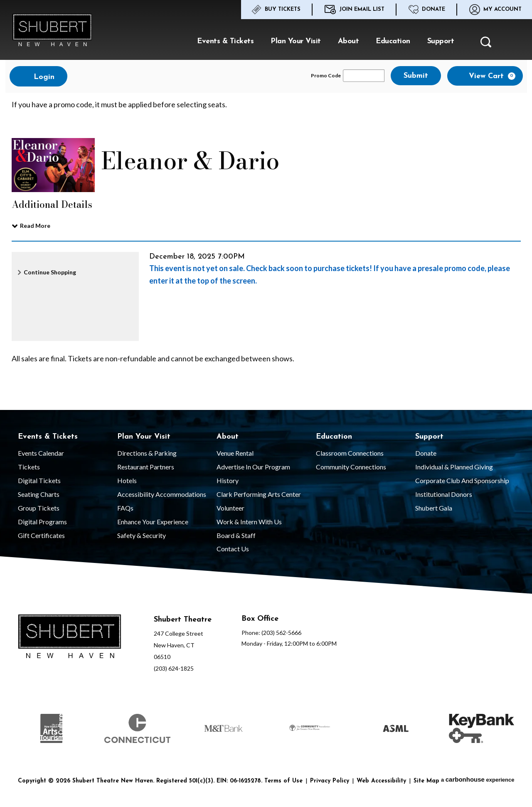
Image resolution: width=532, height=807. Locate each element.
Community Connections (351, 467)
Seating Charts (39, 494)
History (228, 480)
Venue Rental (235, 453)
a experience (478, 779)
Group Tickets (39, 508)
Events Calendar (41, 453)
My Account (495, 10)
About (349, 41)
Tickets (29, 467)
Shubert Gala (434, 508)
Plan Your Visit (296, 41)
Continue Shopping (50, 272)
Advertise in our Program (253, 467)
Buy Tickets (276, 10)
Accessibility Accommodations (162, 494)
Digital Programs (42, 522)
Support (441, 41)
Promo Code (326, 76)
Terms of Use (283, 781)
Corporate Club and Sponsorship (462, 480)
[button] (486, 44)
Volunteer (230, 508)
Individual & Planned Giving (454, 467)
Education (393, 41)
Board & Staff (236, 535)
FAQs (125, 508)
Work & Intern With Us (249, 522)
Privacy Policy (330, 781)
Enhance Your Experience (153, 522)
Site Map (426, 781)
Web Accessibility (381, 781)
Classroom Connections (350, 453)
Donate (427, 10)
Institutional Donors (444, 494)
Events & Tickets (225, 41)
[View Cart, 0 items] (485, 76)
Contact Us (233, 549)
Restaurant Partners (146, 467)
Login (38, 77)
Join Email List (355, 10)
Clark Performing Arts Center (259, 494)
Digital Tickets (39, 480)
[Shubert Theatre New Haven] (70, 638)
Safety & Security (142, 535)
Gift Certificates (41, 535)
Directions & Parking (147, 453)
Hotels (127, 480)
